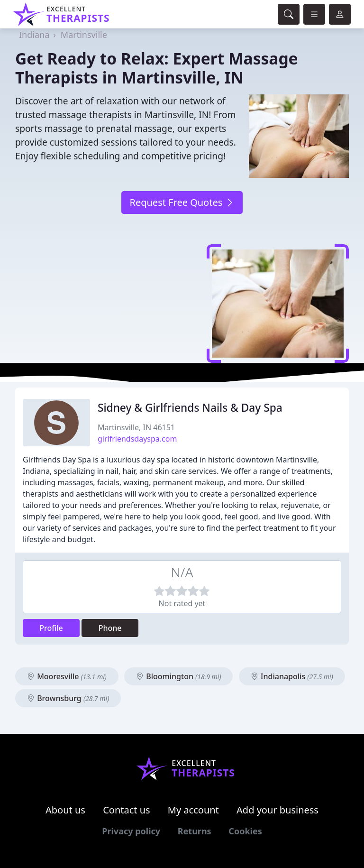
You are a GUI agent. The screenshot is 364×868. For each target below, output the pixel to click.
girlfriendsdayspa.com (137, 439)
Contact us (127, 810)
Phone (110, 628)
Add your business (278, 810)
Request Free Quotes (182, 202)
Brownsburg (68, 698)
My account (193, 810)
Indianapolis (292, 676)
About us (65, 810)
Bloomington (178, 676)
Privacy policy (131, 831)
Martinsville (84, 35)
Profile (51, 628)
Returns (195, 831)
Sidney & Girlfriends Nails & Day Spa (190, 408)
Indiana (34, 35)
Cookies (245, 831)
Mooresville (67, 676)
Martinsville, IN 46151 (136, 427)
